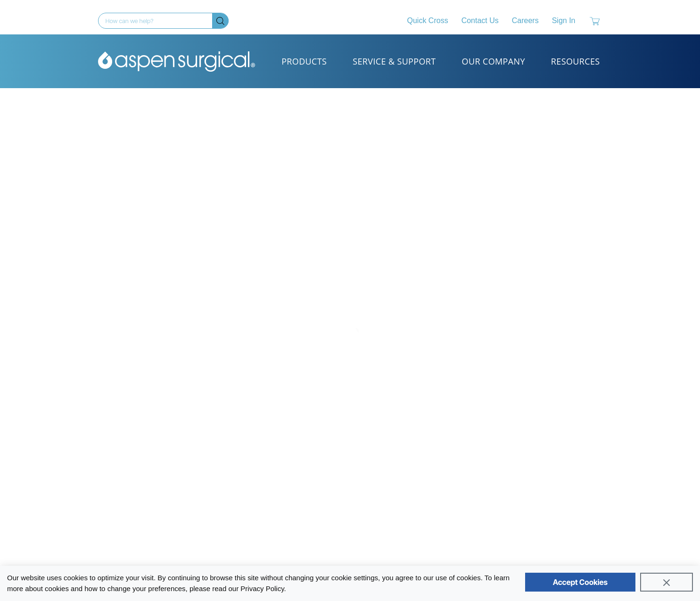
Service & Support (394, 61)
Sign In (564, 21)
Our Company (494, 61)
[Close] (667, 582)
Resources (576, 61)
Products (304, 61)
